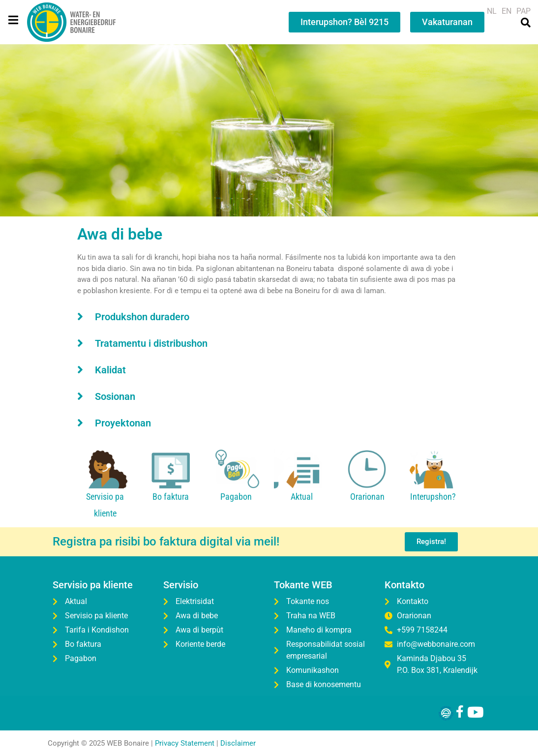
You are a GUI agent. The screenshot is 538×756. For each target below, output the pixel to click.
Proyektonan (123, 423)
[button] (269, 316)
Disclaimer (238, 744)
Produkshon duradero (142, 317)
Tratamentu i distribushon (151, 343)
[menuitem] (492, 11)
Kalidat (110, 370)
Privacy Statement (185, 744)
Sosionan (115, 396)
